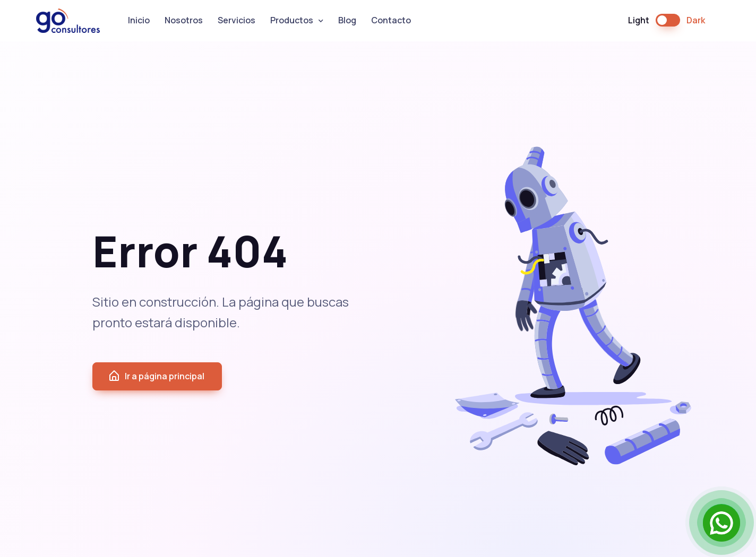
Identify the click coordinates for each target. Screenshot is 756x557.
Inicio (139, 20)
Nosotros (184, 20)
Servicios (237, 20)
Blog (347, 20)
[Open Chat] (721, 523)
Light (639, 20)
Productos (292, 20)
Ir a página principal (156, 376)
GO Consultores (68, 21)
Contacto (391, 20)
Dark (696, 20)
